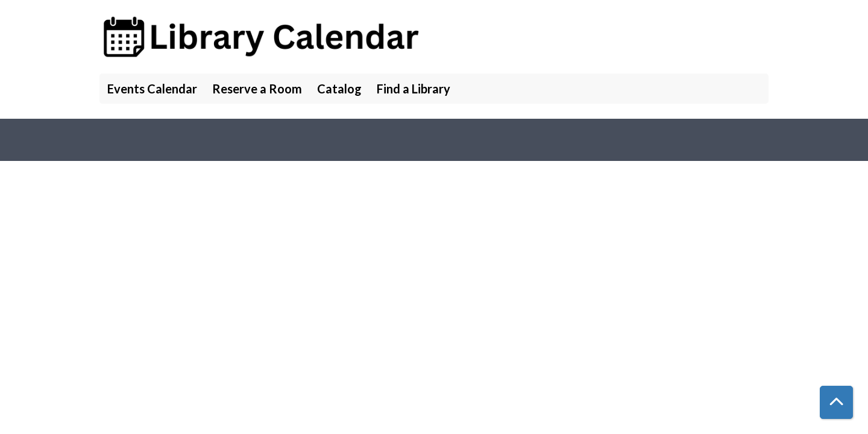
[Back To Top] (836, 402)
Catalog (339, 89)
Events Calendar (152, 89)
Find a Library (414, 89)
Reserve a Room (257, 89)
